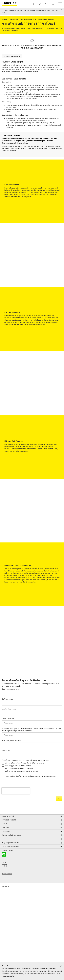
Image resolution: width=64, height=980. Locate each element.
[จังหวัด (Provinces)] (32, 723)
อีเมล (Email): (6, 750)
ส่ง (59, 799)
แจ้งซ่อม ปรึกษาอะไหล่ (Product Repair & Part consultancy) (25, 763)
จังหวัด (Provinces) (8, 719)
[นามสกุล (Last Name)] (32, 713)
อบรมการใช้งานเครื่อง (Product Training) (19, 768)
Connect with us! (7, 874)
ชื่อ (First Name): (7, 699)
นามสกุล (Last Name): (9, 709)
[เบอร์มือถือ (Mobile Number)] (32, 745)
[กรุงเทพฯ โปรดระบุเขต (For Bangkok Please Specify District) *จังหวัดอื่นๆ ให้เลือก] (32, 735)
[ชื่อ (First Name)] (32, 703)
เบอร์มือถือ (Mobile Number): (11, 741)
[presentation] (16, 791)
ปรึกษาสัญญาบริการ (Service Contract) (18, 766)
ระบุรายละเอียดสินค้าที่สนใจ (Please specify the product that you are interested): (29, 776)
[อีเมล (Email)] (32, 754)
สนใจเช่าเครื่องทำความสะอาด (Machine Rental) (21, 771)
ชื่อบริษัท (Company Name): (11, 689)
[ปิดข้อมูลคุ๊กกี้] (61, 966)
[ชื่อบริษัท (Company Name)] (32, 693)
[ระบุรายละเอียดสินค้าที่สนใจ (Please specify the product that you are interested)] (32, 782)
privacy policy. (10, 976)
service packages (12, 56)
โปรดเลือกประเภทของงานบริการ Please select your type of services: (25, 760)
